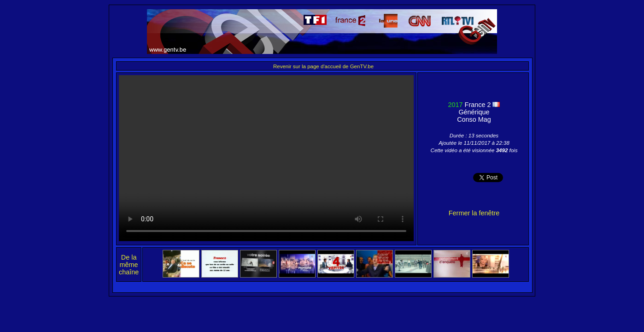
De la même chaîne (129, 265)
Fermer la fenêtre (474, 213)
